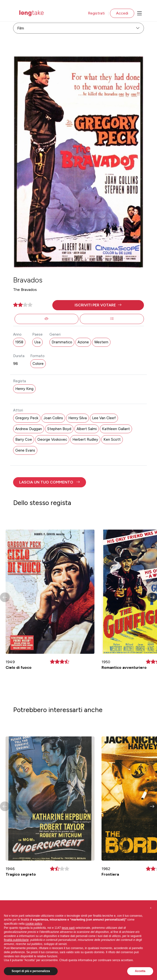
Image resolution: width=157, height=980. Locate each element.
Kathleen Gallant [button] (116, 429)
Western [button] (101, 342)
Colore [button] (38, 364)
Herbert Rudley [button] (85, 440)
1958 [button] (19, 342)
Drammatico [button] (62, 342)
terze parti (68, 928)
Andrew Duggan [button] (29, 429)
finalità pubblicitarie (16, 940)
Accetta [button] (140, 971)
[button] (98, 305)
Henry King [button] (24, 389)
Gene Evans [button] (25, 450)
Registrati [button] (96, 13)
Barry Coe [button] (24, 440)
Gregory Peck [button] (27, 418)
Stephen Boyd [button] (59, 429)
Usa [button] (37, 342)
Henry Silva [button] (78, 418)
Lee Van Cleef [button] (104, 418)
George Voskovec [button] (52, 440)
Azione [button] (83, 342)
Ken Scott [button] (112, 440)
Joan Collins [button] (53, 418)
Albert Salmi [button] (87, 429)
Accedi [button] (122, 13)
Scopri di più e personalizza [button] (31, 971)
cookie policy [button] (34, 924)
